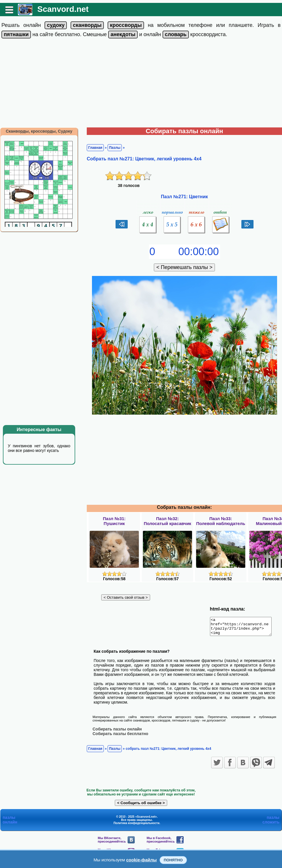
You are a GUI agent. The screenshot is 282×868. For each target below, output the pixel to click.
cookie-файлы (141, 860)
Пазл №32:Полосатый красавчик (167, 521)
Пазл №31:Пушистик (114, 521)
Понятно (173, 860)
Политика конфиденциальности (136, 826)
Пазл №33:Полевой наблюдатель (221, 521)
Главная (95, 148)
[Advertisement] (141, 84)
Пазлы (115, 148)
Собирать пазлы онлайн (117, 732)
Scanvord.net (63, 9)
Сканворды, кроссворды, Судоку (39, 131)
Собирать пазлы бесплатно (120, 737)
